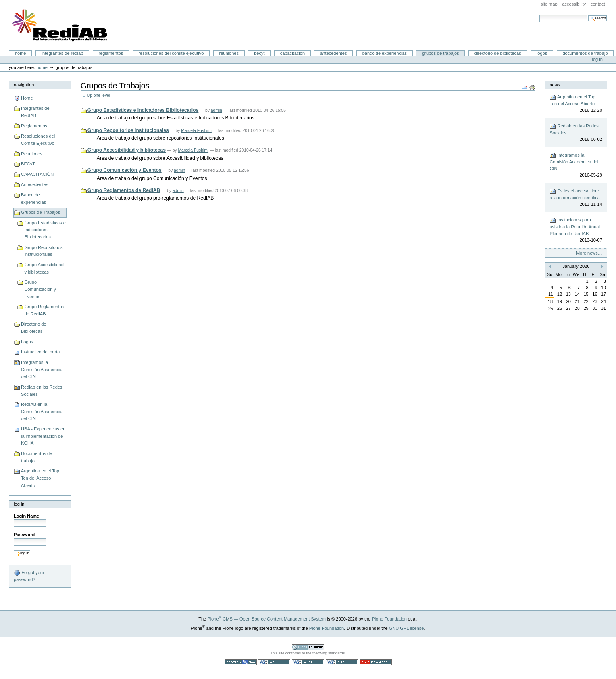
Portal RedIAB (61, 25)
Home (21, 53)
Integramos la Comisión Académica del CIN (42, 369)
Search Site (539, 14)
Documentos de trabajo (585, 53)
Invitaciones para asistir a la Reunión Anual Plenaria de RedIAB (576, 230)
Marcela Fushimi (196, 131)
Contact (598, 4)
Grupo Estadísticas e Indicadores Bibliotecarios (45, 230)
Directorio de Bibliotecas (498, 53)
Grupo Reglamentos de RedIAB (44, 310)
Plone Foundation (389, 619)
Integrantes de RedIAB (62, 53)
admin (216, 110)
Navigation (24, 85)
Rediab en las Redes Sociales (42, 391)
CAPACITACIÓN (292, 53)
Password (24, 535)
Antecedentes (333, 53)
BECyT (259, 53)
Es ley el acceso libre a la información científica (576, 198)
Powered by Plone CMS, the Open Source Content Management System (308, 647)
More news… (589, 253)
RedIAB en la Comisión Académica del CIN (42, 411)
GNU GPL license (407, 628)
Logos (542, 53)
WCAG (274, 662)
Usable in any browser (376, 662)
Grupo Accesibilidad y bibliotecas (44, 268)
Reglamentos (111, 53)
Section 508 (241, 662)
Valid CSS (342, 662)
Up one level (99, 95)
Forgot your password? (29, 576)
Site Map (549, 4)
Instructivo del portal (41, 352)
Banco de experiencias (385, 53)
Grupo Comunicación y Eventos (40, 289)
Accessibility (574, 4)
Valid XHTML (308, 662)
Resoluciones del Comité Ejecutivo (171, 53)
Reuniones (229, 53)
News (555, 85)
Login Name (26, 516)
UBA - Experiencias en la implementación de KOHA (43, 436)
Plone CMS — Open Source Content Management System (266, 619)
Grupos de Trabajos (440, 53)
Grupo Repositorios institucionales (43, 251)
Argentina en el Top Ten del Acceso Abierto (40, 478)
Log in (597, 59)
